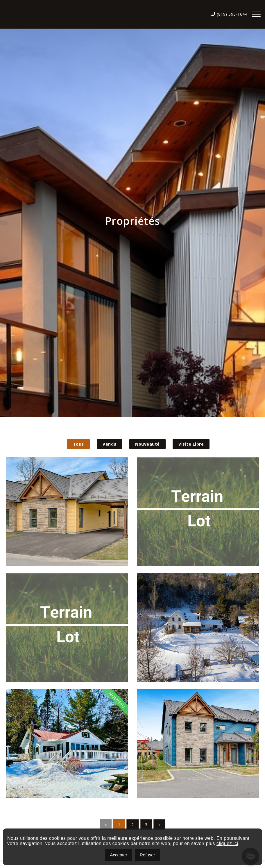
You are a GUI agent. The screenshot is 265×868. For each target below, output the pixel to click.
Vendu (110, 444)
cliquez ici (227, 843)
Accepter (118, 855)
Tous (78, 444)
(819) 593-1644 (229, 14)
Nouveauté (147, 444)
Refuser (147, 855)
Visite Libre (191, 444)
